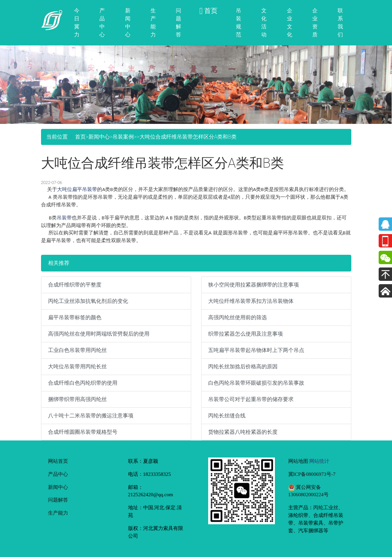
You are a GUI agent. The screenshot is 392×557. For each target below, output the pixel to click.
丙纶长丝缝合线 (227, 416)
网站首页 (58, 461)
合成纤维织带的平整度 (75, 285)
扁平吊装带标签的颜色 (75, 317)
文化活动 (264, 23)
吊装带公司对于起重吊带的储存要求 (251, 399)
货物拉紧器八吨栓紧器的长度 (243, 432)
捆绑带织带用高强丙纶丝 (77, 399)
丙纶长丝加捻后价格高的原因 (243, 366)
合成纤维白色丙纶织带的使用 (83, 383)
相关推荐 (59, 263)
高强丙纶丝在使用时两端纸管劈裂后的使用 (99, 334)
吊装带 (64, 218)
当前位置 (57, 137)
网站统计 (319, 461)
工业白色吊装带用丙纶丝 (77, 350)
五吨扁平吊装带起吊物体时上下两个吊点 (256, 350)
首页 (80, 137)
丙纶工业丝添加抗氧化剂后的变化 (88, 301)
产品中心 (102, 23)
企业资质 (315, 23)
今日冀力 (77, 23)
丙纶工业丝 (326, 507)
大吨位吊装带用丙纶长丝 (77, 366)
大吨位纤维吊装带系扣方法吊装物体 (251, 301)
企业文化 (290, 23)
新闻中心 (128, 23)
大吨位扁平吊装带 (77, 189)
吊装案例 (123, 137)
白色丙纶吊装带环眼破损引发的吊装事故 (256, 383)
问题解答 (178, 23)
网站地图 (298, 461)
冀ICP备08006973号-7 (312, 474)
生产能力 (153, 23)
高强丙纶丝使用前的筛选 (238, 317)
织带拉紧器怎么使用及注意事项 (246, 334)
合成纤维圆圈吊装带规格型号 (83, 432)
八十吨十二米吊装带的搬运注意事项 (91, 416)
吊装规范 (239, 23)
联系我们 (340, 23)
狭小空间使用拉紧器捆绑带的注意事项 (254, 285)
